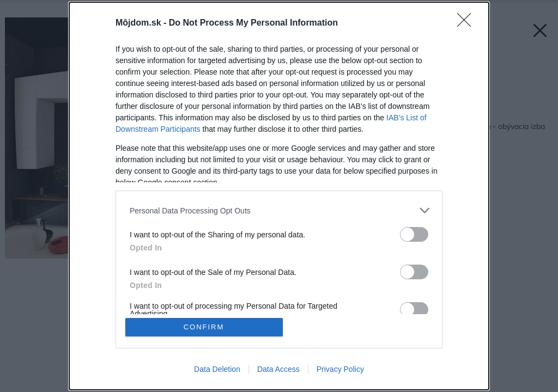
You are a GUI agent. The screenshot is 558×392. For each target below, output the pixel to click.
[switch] (414, 234)
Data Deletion (217, 369)
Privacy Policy (340, 369)
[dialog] (279, 196)
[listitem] (279, 210)
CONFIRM (204, 327)
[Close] (468, 23)
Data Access (278, 369)
